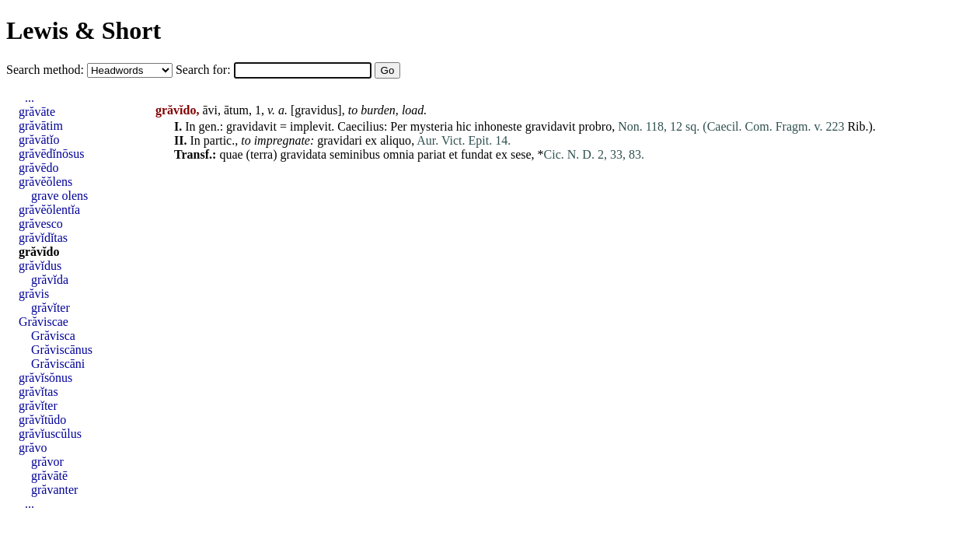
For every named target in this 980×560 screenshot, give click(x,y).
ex (371, 140)
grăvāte (37, 112)
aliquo (396, 140)
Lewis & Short (84, 30)
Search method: (47, 70)
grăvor (47, 462)
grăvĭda (50, 280)
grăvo (33, 448)
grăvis (34, 294)
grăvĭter (51, 308)
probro (596, 126)
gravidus (316, 110)
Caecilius (361, 126)
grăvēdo (39, 168)
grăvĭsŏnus (45, 378)
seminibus (355, 154)
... (30, 98)
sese (521, 154)
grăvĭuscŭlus (50, 434)
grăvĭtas (38, 392)
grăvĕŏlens (45, 182)
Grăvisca (53, 336)
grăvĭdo (39, 252)
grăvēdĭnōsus (51, 154)
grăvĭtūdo (42, 420)
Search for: (205, 70)
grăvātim (41, 126)
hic (464, 126)
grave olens (59, 196)
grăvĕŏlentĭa (49, 210)
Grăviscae (44, 322)
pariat (431, 154)
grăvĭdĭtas (43, 238)
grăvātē (49, 476)
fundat (477, 154)
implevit (310, 126)
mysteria (432, 126)
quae (231, 154)
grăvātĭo (39, 140)
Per (398, 126)
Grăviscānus (62, 350)
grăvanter (54, 490)
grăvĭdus (40, 266)
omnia (399, 154)
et (453, 154)
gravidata (304, 154)
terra (262, 154)
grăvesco (41, 224)
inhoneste (498, 126)
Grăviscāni (58, 364)
